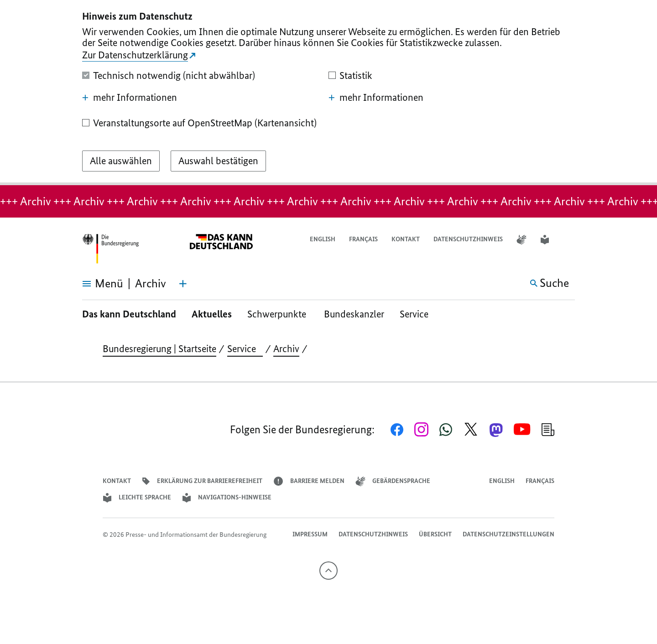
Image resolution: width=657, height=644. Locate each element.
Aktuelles (212, 314)
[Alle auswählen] (121, 161)
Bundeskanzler (354, 314)
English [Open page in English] (323, 239)
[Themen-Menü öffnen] (183, 284)
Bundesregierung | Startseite (159, 349)
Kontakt (406, 239)
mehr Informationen (130, 98)
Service (417, 314)
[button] (569, 240)
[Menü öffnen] (92, 284)
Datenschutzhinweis (468, 239)
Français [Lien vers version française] (363, 239)
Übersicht (435, 534)
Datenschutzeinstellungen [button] (508, 534)
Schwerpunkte (278, 314)
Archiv (286, 349)
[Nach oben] (328, 571)
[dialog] (328, 93)
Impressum (310, 534)
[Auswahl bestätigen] (218, 161)
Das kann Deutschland (129, 314)
